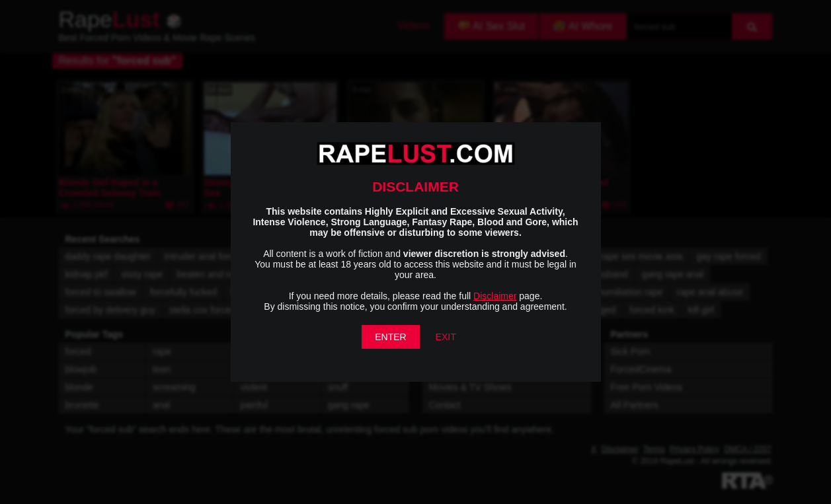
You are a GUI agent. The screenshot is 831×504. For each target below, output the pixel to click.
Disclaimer (495, 296)
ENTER (390, 337)
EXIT (446, 337)
